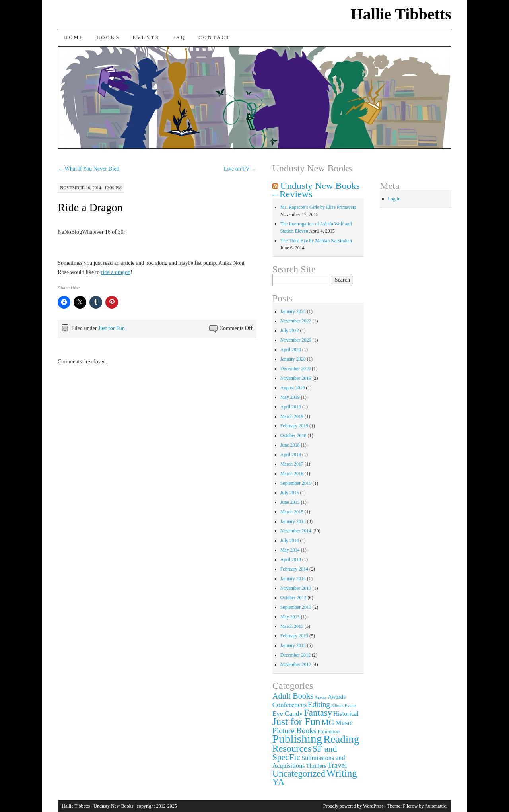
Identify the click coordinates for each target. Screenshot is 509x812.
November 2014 (296, 531)
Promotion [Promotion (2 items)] (329, 731)
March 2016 (292, 474)
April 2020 (291, 350)
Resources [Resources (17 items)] (292, 748)
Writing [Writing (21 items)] (342, 773)
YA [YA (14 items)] (278, 782)
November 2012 (296, 664)
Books (108, 37)
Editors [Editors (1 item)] (337, 706)
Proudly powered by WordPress (354, 806)
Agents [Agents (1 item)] (321, 697)
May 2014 (290, 550)
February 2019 (294, 426)
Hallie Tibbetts (401, 14)
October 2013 (293, 598)
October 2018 (293, 435)
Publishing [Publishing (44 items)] (297, 739)
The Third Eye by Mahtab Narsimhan (316, 241)
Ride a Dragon (90, 207)
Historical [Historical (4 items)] (346, 714)
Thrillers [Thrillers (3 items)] (316, 766)
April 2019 (291, 407)
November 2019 (296, 378)
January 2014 (293, 579)
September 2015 (296, 483)
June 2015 (290, 502)
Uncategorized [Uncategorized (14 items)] (299, 774)
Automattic (435, 806)
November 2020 (296, 340)
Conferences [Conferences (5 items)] (289, 705)
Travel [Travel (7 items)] (337, 765)
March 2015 (292, 512)
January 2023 (293, 311)
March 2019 (292, 416)
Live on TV (240, 169)
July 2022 (290, 330)
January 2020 (293, 359)
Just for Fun (112, 328)
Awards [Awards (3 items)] (337, 697)
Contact (215, 37)
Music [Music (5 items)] (344, 723)
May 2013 (290, 617)
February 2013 (294, 636)
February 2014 (294, 569)
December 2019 (295, 369)
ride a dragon (116, 272)
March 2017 (292, 464)
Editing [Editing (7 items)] (319, 704)
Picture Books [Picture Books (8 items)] (294, 730)
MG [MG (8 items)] (328, 722)
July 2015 (290, 493)
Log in (394, 199)
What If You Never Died (88, 169)
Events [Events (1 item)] (351, 706)
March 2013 (292, 626)
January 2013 (293, 645)
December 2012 (295, 655)
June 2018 (290, 445)
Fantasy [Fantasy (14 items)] (318, 713)
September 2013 (296, 607)
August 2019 (293, 388)
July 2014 (290, 540)
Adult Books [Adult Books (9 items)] (293, 696)
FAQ (179, 37)
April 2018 (291, 455)
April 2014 (291, 559)
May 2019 (290, 397)
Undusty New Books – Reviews (316, 190)
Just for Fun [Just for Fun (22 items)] (296, 721)
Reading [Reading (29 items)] (341, 739)
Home (74, 37)
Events (146, 37)
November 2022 (296, 321)
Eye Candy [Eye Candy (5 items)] (288, 714)
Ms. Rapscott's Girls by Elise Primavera (318, 207)
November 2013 (296, 588)
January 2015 (293, 521)
